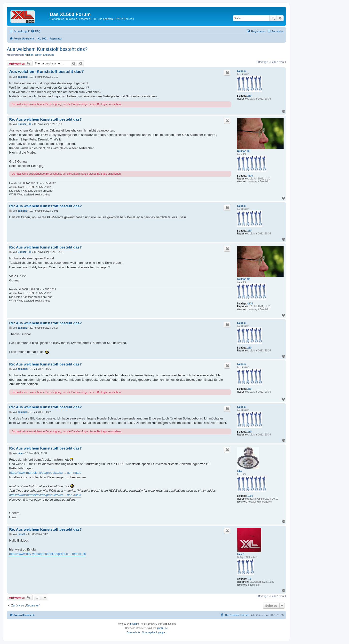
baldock (242, 71)
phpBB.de (162, 628)
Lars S (241, 554)
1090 (250, 496)
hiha (240, 471)
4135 (250, 176)
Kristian (29, 55)
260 (250, 96)
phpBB (134, 624)
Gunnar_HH (244, 151)
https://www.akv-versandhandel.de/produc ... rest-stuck (48, 554)
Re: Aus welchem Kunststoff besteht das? (46, 119)
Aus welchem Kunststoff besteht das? (47, 49)
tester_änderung (45, 55)
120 (250, 579)
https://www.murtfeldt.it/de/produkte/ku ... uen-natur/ (45, 473)
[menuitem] (36, 31)
